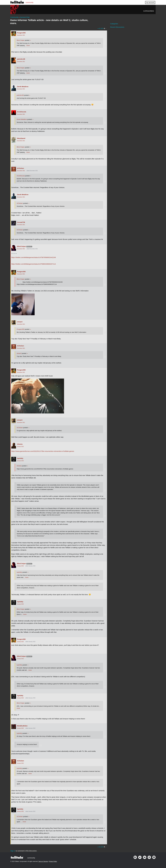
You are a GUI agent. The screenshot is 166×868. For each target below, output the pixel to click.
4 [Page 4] (104, 28)
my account (150, 2)
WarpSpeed (21, 138)
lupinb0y (20, 458)
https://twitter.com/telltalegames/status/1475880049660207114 (34, 264)
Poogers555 (21, 33)
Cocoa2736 (21, 222)
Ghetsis (20, 444)
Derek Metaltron (23, 87)
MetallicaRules (22, 726)
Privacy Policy (53, 861)
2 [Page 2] (101, 28)
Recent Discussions (117, 27)
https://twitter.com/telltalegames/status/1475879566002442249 (34, 257)
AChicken (20, 168)
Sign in (13, 851)
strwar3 (20, 322)
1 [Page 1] (100, 28)
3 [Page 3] (103, 28)
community (29, 2)
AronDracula (22, 112)
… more (27, 45)
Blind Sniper (21, 40)
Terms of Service (43, 861)
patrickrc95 (21, 59)
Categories (149, 11)
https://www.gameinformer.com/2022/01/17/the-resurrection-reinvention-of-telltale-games (43, 451)
